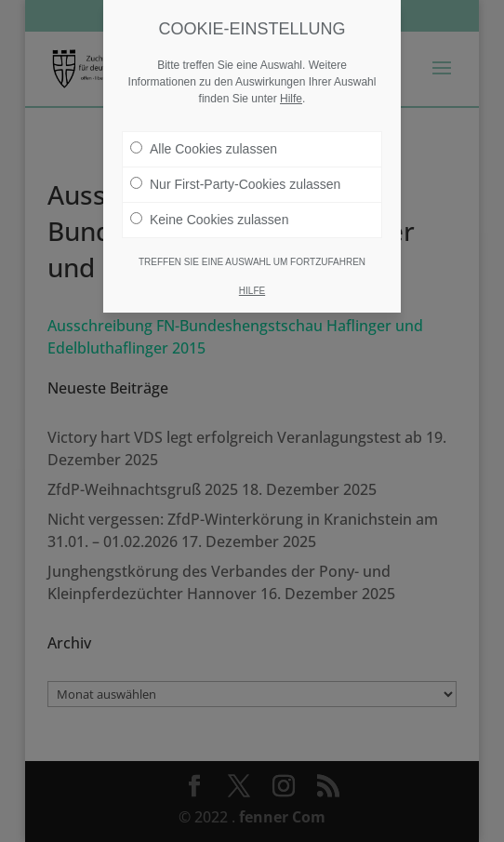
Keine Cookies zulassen (209, 220)
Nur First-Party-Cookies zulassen (235, 184)
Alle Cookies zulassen (204, 149)
